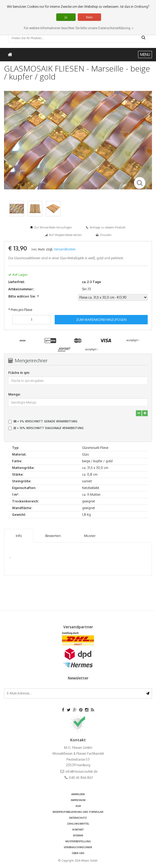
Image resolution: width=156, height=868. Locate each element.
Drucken (106, 235)
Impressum (78, 800)
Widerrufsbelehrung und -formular (78, 812)
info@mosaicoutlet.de (81, 771)
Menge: (14, 394)
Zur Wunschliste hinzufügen (53, 227)
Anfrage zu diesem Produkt (108, 227)
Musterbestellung (78, 841)
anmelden (78, 794)
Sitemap (78, 835)
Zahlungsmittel (78, 824)
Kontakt (78, 830)
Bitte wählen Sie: (23, 296)
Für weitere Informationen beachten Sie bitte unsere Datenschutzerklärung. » (79, 28)
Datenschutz (78, 818)
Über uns (78, 853)
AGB (78, 806)
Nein (89, 17)
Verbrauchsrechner (78, 847)
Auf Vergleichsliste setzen (65, 235)
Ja (66, 17)
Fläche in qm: (19, 373)
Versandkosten (65, 249)
